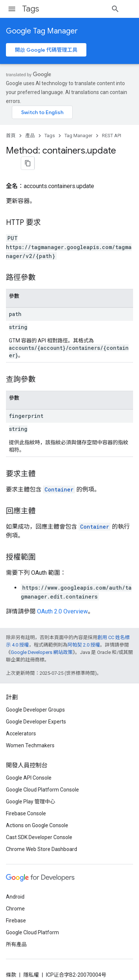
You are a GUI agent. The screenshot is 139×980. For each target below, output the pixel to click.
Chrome (15, 892)
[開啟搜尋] (126, 9)
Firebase (16, 904)
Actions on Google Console (37, 809)
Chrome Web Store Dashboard (42, 833)
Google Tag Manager (42, 31)
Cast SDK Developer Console (39, 821)
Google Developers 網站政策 (42, 630)
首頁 (11, 131)
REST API (112, 131)
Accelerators (21, 717)
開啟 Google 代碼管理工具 (46, 50)
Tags (31, 9)
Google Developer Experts (36, 705)
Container (59, 467)
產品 (30, 131)
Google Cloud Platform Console (42, 773)
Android (15, 880)
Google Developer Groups (35, 693)
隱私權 (31, 958)
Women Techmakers (30, 729)
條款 (11, 958)
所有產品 (16, 928)
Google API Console (29, 761)
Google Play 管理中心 (31, 785)
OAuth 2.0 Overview (62, 589)
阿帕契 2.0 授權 (84, 623)
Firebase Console (26, 797)
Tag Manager (78, 131)
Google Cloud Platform (32, 916)
